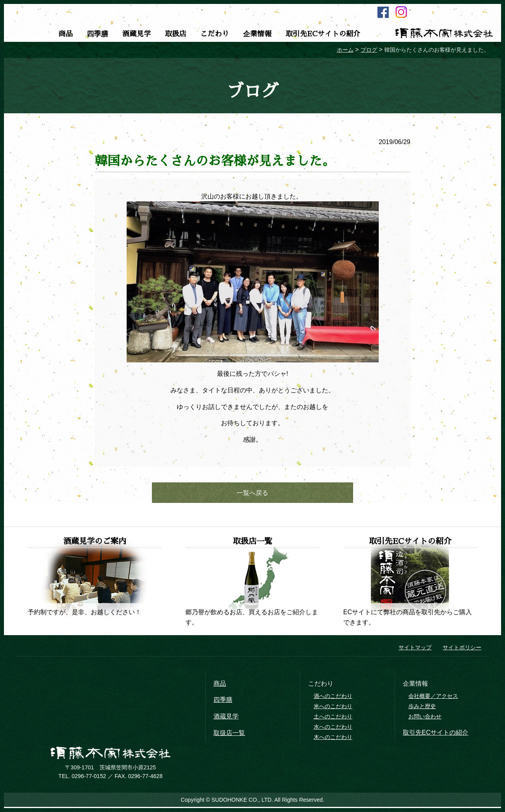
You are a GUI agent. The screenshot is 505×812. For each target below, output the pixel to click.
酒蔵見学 (137, 34)
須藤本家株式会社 (444, 33)
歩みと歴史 (422, 708)
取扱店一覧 (229, 734)
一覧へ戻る (252, 493)
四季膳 (97, 34)
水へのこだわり (333, 728)
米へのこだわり (333, 708)
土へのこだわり (333, 718)
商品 (65, 34)
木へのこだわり (333, 738)
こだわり (215, 34)
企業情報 (257, 34)
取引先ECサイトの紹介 (323, 34)
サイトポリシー (462, 649)
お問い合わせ (425, 718)
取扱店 (176, 34)
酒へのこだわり (333, 698)
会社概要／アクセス (433, 698)
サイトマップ (415, 649)
